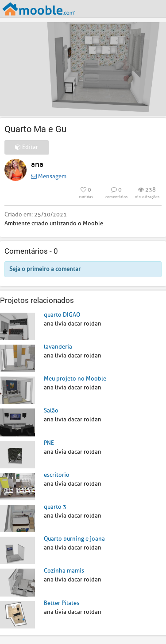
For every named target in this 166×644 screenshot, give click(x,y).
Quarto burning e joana (74, 539)
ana (37, 164)
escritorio (57, 475)
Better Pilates (62, 603)
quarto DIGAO (62, 315)
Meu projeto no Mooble (75, 379)
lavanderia (58, 347)
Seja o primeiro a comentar (45, 269)
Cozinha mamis (64, 571)
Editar (27, 147)
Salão (51, 410)
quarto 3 (55, 507)
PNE (49, 443)
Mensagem (49, 176)
